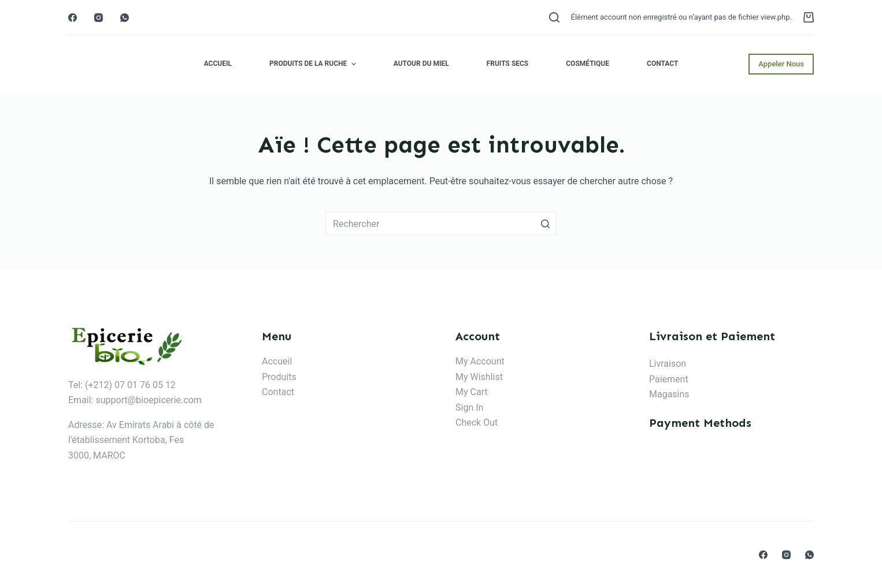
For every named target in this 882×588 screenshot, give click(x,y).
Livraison (668, 364)
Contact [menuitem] (662, 64)
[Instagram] (99, 18)
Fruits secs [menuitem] (508, 64)
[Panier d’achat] (809, 17)
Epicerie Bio (118, 64)
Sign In (469, 407)
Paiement (669, 379)
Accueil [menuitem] (218, 64)
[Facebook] (73, 18)
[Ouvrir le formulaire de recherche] (554, 17)
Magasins (669, 394)
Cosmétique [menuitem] (588, 64)
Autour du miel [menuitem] (421, 64)
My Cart (472, 392)
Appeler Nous (781, 64)
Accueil (277, 361)
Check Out (477, 423)
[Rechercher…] (441, 224)
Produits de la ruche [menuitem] (314, 64)
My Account (480, 361)
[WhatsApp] (125, 18)
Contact (278, 392)
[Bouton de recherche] (545, 224)
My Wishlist (479, 377)
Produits (279, 377)
